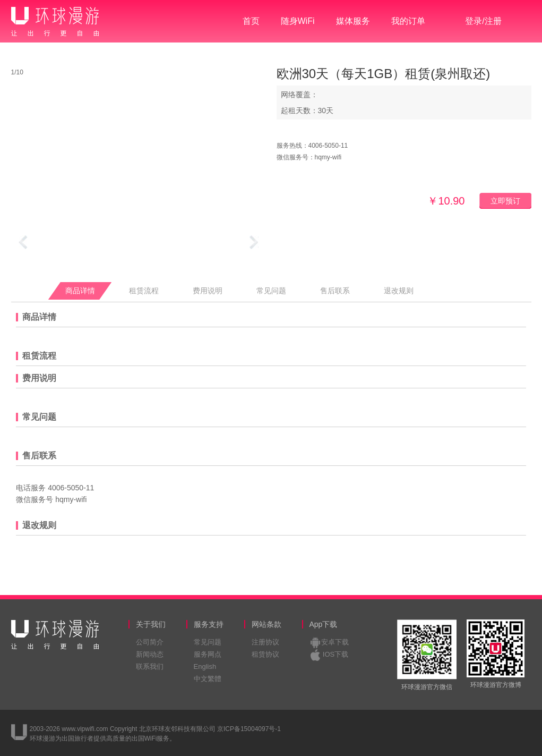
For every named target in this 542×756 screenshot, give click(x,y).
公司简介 (150, 642)
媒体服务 (353, 21)
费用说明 (208, 291)
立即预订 (505, 201)
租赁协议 (265, 654)
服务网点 (208, 654)
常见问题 (271, 291)
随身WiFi (298, 21)
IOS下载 (335, 654)
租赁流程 (144, 291)
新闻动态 (150, 654)
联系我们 (150, 666)
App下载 (324, 624)
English (205, 666)
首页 (251, 21)
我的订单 (408, 21)
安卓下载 (335, 642)
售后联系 (335, 291)
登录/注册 (483, 21)
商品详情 (80, 291)
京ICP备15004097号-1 (249, 729)
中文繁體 (208, 679)
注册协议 (265, 642)
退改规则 (399, 291)
